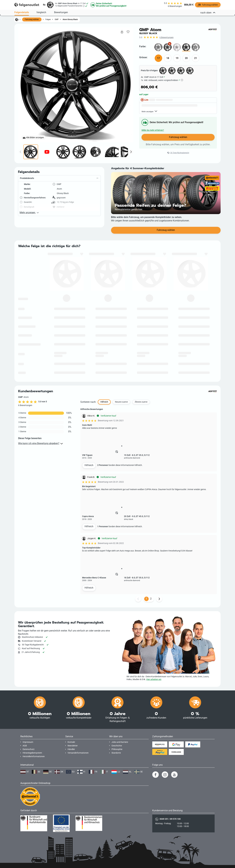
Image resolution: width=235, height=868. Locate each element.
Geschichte (117, 746)
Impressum (28, 742)
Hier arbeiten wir (154, 679)
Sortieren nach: (88, 422)
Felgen (48, 19)
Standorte (116, 753)
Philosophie (117, 749)
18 (168, 58)
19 (177, 58)
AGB (25, 746)
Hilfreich (89, 486)
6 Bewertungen (167, 37)
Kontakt (71, 742)
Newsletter (73, 746)
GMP (57, 19)
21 (196, 58)
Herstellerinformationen (34, 756)
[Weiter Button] (159, 619)
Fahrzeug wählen (32, 19)
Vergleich (41, 12)
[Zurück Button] (138, 619)
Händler (71, 749)
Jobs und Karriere (120, 742)
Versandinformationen (78, 753)
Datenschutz (29, 749)
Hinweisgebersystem (32, 753)
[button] (59, 199)
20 (186, 58)
